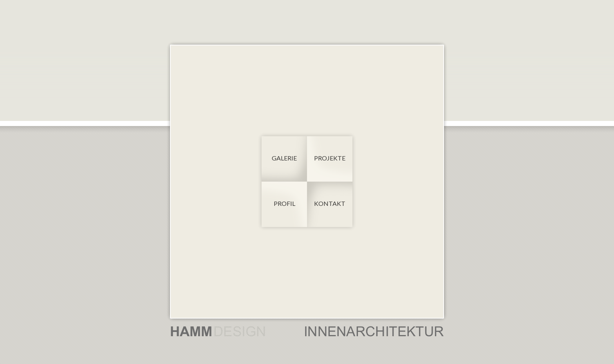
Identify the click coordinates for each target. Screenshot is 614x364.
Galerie (284, 158)
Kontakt (330, 203)
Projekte (330, 158)
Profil (284, 203)
